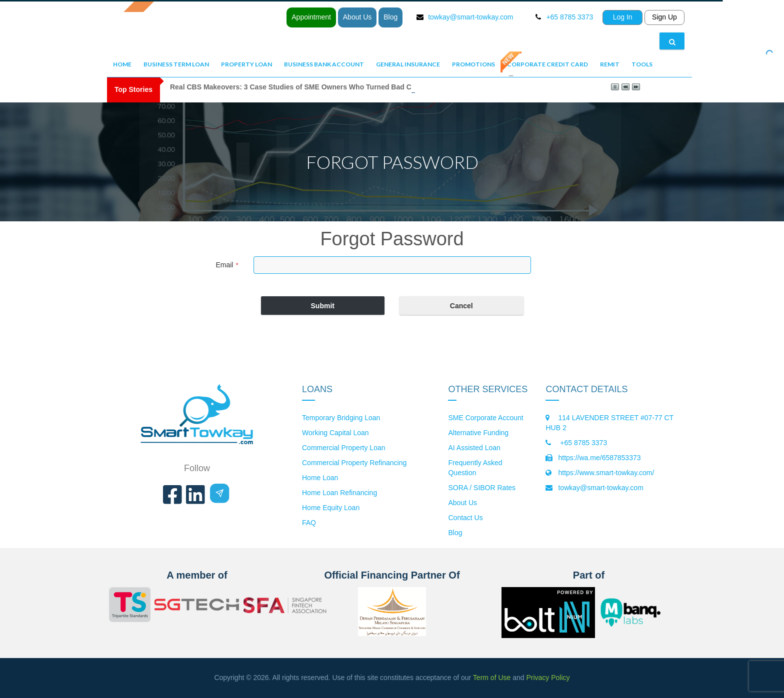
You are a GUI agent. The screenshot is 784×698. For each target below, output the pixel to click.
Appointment (311, 17)
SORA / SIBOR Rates (482, 488)
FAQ (309, 523)
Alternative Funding (478, 433)
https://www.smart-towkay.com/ (606, 473)
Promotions (473, 64)
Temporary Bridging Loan (341, 418)
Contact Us (465, 518)
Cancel (461, 306)
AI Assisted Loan (474, 448)
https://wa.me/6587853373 (599, 458)
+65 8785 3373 (582, 443)
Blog (390, 17)
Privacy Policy (548, 678)
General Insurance (408, 64)
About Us (357, 17)
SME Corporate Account (485, 418)
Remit (610, 64)
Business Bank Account (324, 64)
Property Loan (246, 64)
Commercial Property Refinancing (354, 463)
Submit (323, 306)
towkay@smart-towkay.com (470, 17)
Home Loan (320, 478)
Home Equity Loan (331, 508)
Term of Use (492, 678)
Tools (642, 64)
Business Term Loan (176, 64)
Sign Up (664, 17)
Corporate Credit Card (547, 64)
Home (122, 64)
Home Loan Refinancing (339, 493)
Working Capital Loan (335, 433)
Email (227, 265)
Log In (623, 17)
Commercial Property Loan (344, 448)
